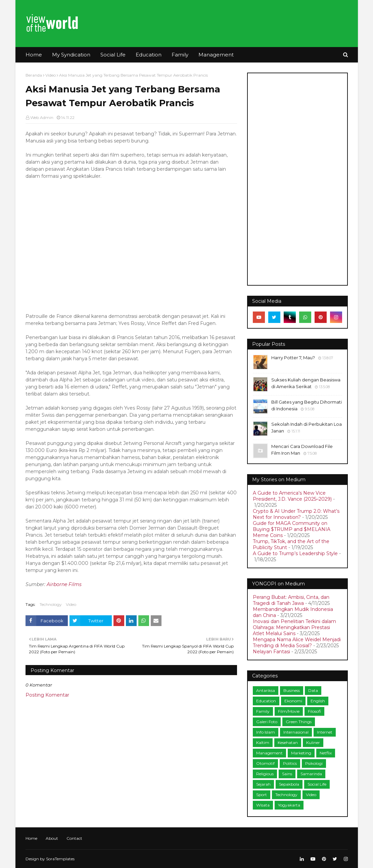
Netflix (326, 753)
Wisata (263, 805)
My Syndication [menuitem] (71, 55)
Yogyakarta (289, 805)
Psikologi (314, 763)
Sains (287, 774)
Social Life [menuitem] (113, 55)
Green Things (299, 722)
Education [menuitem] (149, 55)
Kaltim (263, 742)
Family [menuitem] (180, 55)
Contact (74, 838)
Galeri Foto (267, 722)
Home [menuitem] (34, 55)
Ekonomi (293, 701)
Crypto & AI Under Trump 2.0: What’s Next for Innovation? (296, 514)
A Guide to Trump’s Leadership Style (295, 553)
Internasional (296, 732)
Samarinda (311, 774)
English (318, 701)
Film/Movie (289, 711)
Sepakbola (289, 784)
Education (266, 701)
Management (269, 753)
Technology (51, 604)
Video (51, 75)
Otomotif (265, 763)
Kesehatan (288, 742)
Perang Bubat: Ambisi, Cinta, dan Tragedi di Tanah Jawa (291, 600)
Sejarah (263, 784)
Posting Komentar (47, 695)
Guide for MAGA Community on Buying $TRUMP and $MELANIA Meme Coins (292, 529)
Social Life (317, 784)
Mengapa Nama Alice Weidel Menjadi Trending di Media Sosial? (297, 643)
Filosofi (314, 711)
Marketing (301, 753)
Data (313, 690)
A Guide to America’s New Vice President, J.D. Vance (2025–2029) (292, 496)
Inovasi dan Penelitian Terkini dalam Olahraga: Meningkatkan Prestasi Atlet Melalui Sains (294, 627)
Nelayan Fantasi (271, 652)
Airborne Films (64, 584)
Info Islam (266, 732)
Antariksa (266, 690)
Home (31, 838)
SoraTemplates (60, 859)
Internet (325, 732)
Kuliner (313, 742)
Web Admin (42, 117)
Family (263, 711)
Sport (262, 795)
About (52, 838)
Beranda (34, 75)
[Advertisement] (297, 179)
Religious (265, 774)
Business (292, 690)
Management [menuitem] (216, 55)
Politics (290, 763)
